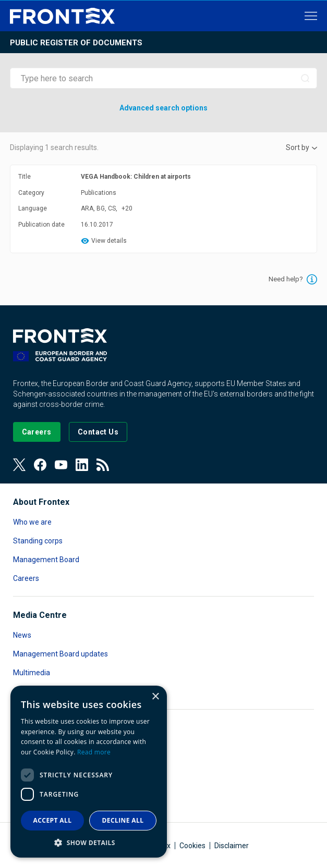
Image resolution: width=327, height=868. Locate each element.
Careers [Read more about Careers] (26, 578)
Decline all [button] (123, 820)
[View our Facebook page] (40, 465)
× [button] (155, 697)
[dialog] (89, 772)
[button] (89, 842)
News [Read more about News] (22, 635)
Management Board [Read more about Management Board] (46, 560)
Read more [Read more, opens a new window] (94, 752)
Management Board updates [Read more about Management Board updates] (60, 654)
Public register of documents (76, 43)
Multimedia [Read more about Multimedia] (32, 673)
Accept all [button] (53, 820)
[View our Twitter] (19, 465)
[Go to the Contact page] (98, 432)
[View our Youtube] (61, 465)
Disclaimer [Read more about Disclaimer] (232, 846)
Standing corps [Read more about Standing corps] (38, 541)
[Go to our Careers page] (37, 432)
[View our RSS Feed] (103, 465)
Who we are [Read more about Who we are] (32, 522)
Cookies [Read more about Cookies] (192, 846)
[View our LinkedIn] (82, 465)
